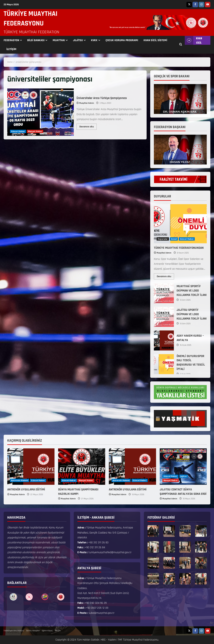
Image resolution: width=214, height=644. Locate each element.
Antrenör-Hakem (20, 480)
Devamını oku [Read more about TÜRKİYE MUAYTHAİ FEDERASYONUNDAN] (165, 276)
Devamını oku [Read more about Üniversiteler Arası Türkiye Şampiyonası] (88, 126)
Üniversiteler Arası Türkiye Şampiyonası (41, 112)
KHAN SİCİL (193, 40)
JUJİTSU (78, 40)
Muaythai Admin (87, 103)
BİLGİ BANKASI (36, 40)
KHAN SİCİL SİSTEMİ (155, 40)
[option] (13, 597)
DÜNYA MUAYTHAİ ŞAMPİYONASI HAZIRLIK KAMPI (78, 492)
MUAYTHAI (59, 40)
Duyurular (163, 239)
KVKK (94, 40)
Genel (174, 239)
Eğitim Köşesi (47, 631)
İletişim (58, 631)
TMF (120, 640)
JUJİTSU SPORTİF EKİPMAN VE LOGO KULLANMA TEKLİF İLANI (164, 317)
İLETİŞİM (11, 49)
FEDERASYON (11, 40)
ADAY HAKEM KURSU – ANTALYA (164, 340)
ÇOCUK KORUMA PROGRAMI (122, 40)
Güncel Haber (18, 131)
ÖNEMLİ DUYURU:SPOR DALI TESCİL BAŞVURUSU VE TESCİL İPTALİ (164, 364)
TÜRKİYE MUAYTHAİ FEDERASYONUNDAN (179, 248)
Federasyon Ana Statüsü (14, 631)
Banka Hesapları (33, 631)
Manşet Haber (35, 131)
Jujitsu (184, 476)
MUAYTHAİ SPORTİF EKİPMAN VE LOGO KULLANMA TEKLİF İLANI (164, 293)
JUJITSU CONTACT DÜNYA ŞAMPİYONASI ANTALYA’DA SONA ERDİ (183, 492)
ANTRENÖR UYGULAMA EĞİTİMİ (26, 490)
